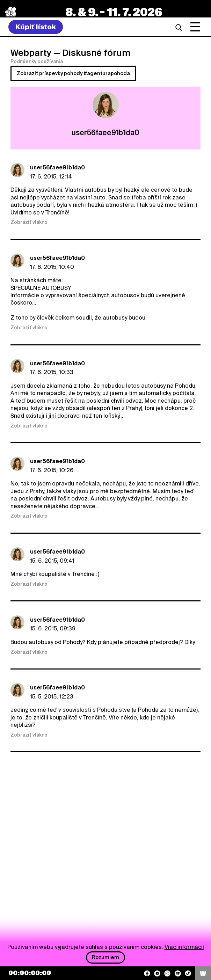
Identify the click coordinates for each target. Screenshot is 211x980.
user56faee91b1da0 (57, 167)
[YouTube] (157, 973)
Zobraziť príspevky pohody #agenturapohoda (73, 73)
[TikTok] (188, 973)
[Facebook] (147, 973)
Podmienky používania (37, 61)
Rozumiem (105, 957)
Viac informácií (184, 947)
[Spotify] (178, 973)
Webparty (31, 53)
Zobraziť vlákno (29, 222)
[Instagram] (167, 973)
